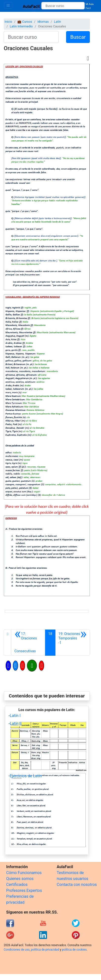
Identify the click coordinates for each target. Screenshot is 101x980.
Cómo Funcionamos (24, 873)
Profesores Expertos (24, 890)
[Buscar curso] (63, 6)
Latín (57, 22)
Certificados (17, 885)
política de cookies (74, 950)
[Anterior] (28, 643)
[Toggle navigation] (8, 5)
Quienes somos (20, 879)
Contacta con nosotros (77, 885)
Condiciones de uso (17, 950)
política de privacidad (45, 950)
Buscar (78, 37)
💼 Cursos (25, 22)
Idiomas (43, 22)
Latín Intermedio (21, 26)
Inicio (8, 22)
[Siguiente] (73, 643)
